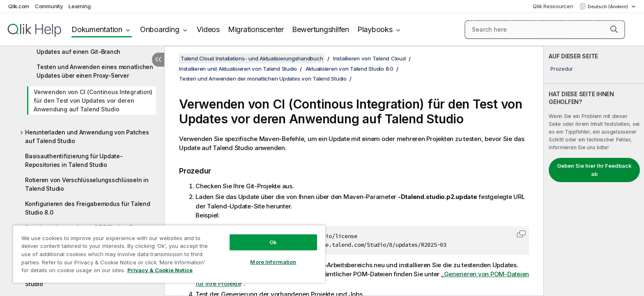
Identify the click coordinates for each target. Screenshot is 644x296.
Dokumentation (97, 29)
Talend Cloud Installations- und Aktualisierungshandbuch (252, 58)
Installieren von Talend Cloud (369, 58)
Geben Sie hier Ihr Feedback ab (594, 170)
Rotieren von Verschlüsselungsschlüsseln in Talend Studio (87, 184)
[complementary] (594, 171)
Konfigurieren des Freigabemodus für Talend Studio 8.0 (88, 208)
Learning (79, 6)
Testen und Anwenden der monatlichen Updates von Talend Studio (263, 79)
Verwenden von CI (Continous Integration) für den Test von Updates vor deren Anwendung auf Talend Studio (93, 101)
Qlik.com (19, 6)
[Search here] (545, 30)
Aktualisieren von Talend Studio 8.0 (350, 69)
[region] (169, 254)
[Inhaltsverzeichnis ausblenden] (158, 60)
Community (49, 6)
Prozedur (562, 69)
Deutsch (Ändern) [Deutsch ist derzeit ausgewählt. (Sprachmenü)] (608, 7)
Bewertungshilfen (321, 29)
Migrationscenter (256, 29)
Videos (208, 29)
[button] (614, 29)
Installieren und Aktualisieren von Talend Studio (238, 69)
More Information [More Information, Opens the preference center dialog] (273, 262)
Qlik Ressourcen (553, 6)
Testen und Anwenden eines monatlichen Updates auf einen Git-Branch (95, 47)
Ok (273, 242)
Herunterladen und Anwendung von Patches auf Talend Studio (87, 136)
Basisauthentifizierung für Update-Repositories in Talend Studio (74, 160)
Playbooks (375, 29)
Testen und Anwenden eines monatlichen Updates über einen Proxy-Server (95, 71)
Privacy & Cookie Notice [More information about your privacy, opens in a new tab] (160, 270)
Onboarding (160, 29)
